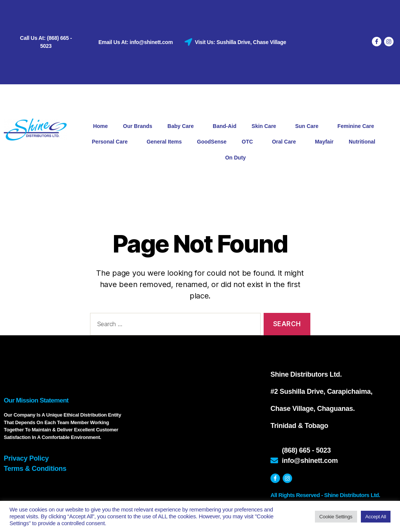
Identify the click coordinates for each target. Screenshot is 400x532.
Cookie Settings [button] (336, 517)
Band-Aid (225, 126)
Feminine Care (357, 126)
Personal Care (112, 142)
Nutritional (364, 142)
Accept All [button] (376, 517)
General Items (164, 142)
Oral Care (286, 142)
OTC (249, 142)
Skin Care (266, 126)
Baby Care (183, 126)
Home (100, 126)
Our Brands (138, 126)
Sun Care (309, 126)
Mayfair (324, 142)
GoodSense (212, 142)
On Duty (236, 158)
